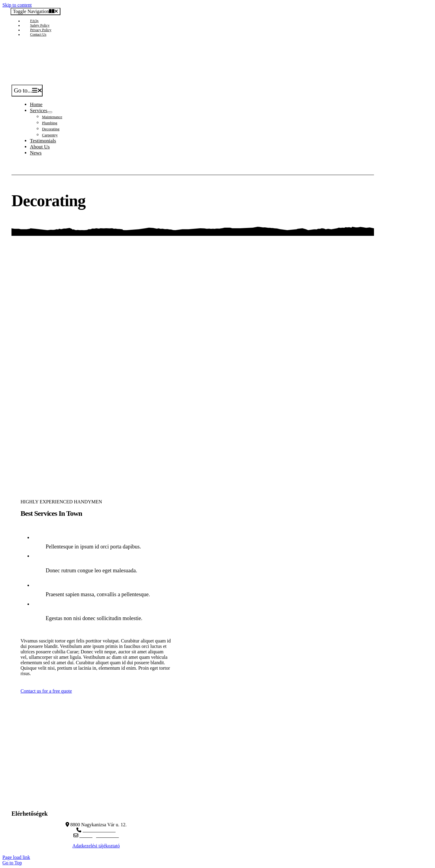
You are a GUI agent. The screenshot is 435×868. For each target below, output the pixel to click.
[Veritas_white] (101, 775)
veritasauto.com (99, 796)
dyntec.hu (99, 801)
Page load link (16, 857)
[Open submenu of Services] (50, 112)
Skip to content (17, 5)
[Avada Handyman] (81, 82)
